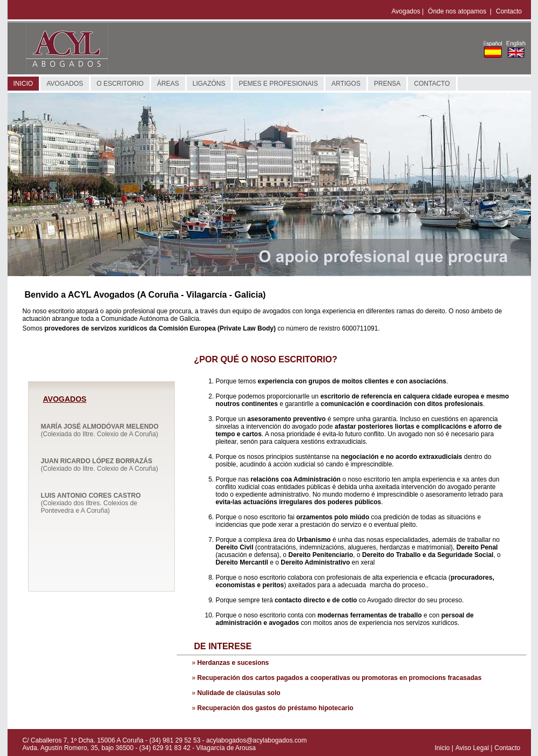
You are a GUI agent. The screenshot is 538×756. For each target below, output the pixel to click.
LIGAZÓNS (209, 84)
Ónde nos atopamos (458, 11)
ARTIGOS (346, 84)
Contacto (509, 11)
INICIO (23, 84)
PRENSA (387, 84)
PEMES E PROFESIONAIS (278, 84)
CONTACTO (432, 84)
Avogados (406, 11)
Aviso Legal (472, 748)
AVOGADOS (65, 84)
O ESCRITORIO (120, 84)
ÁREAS (168, 84)
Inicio (442, 748)
